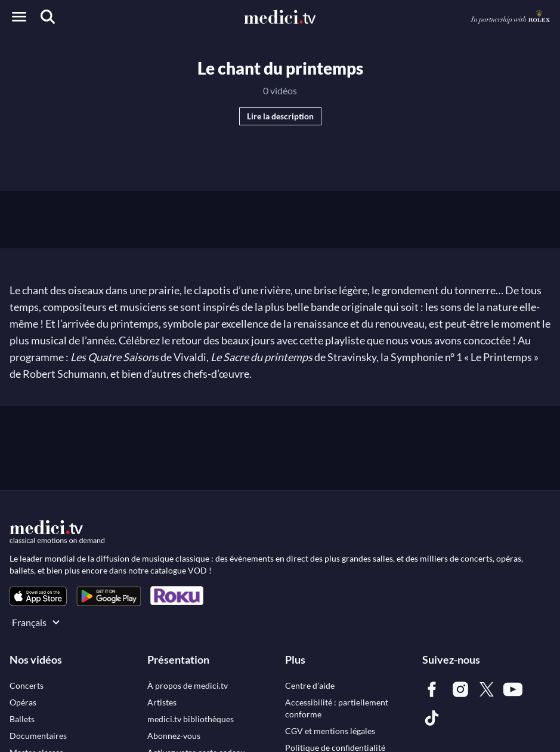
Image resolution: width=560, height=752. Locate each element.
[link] (38, 596)
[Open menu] (19, 17)
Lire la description (280, 116)
